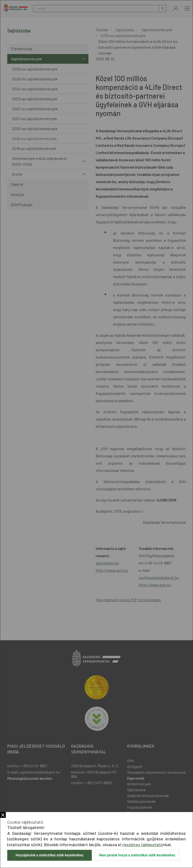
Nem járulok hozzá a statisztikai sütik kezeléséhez (137, 855)
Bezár (3, 815)
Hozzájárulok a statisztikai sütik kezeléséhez (49, 855)
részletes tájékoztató (142, 845)
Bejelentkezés (176, 8)
